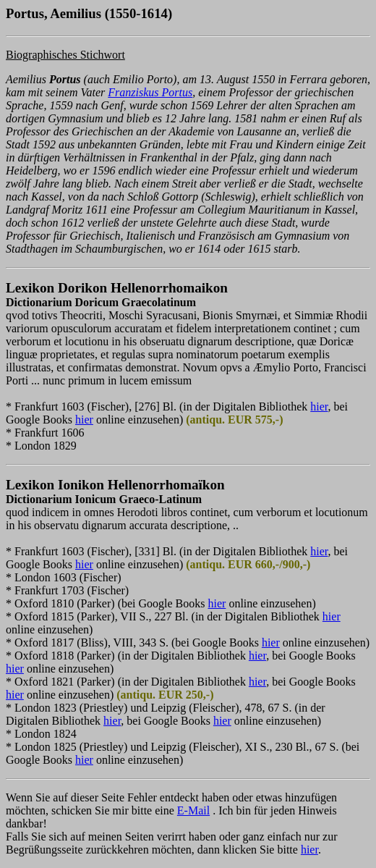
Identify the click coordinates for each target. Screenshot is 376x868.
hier (319, 406)
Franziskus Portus (150, 92)
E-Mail (193, 810)
